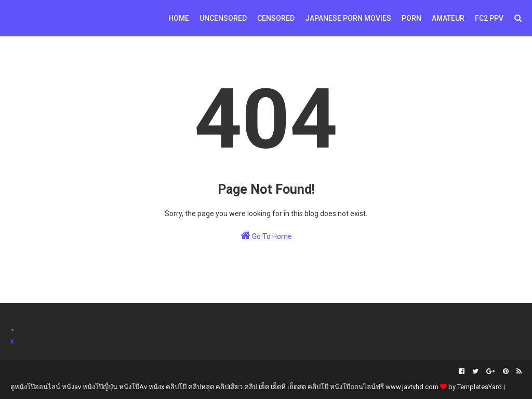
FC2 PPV (489, 18)
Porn (411, 18)
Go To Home (266, 235)
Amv (21, 12)
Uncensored (223, 18)
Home (179, 18)
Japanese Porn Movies (348, 18)
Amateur (448, 18)
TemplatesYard (480, 387)
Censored (276, 18)
